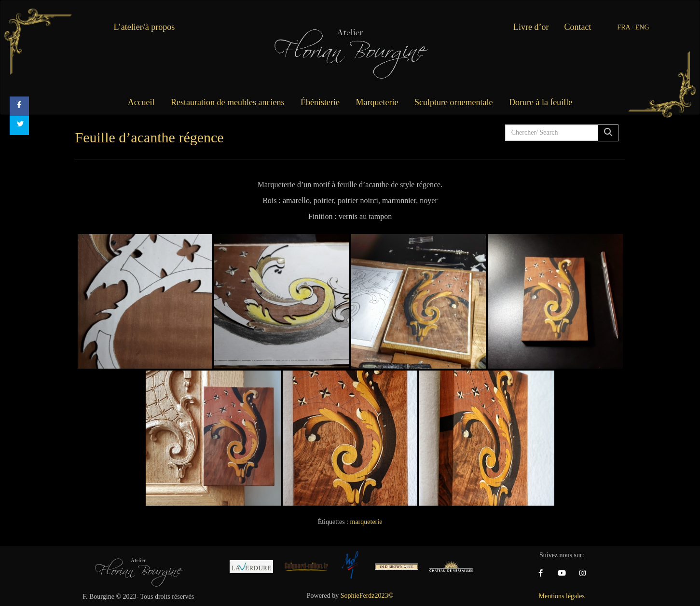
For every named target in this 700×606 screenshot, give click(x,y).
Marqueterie (377, 102)
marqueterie (366, 522)
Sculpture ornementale (453, 102)
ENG (642, 27)
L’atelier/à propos (144, 27)
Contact (578, 27)
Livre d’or (531, 27)
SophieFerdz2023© (367, 596)
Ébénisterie (320, 102)
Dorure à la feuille (541, 102)
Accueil (141, 102)
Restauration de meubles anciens (227, 102)
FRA (623, 27)
